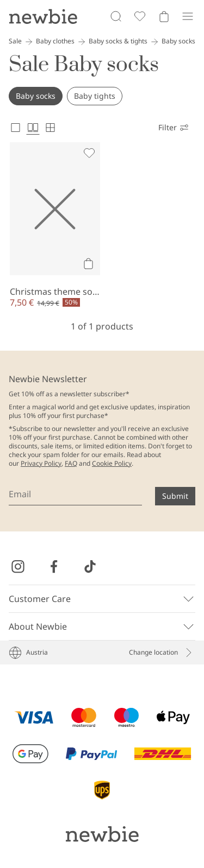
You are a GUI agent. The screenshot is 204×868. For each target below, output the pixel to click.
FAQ (71, 463)
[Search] (116, 16)
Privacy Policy (41, 463)
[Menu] (188, 16)
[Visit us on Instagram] (18, 567)
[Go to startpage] (43, 16)
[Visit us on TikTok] (90, 567)
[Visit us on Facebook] (54, 567)
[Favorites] (140, 16)
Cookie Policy (112, 463)
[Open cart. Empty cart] (164, 16)
